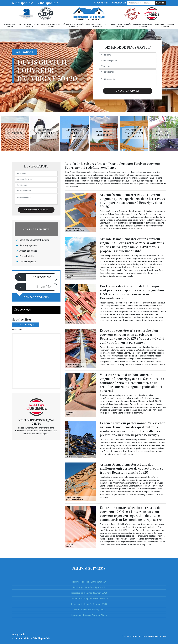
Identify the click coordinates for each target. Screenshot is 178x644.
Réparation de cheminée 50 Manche (73, 25)
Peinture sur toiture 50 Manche (143, 25)
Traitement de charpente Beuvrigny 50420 (89, 599)
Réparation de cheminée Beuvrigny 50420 (89, 593)
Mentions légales (159, 637)
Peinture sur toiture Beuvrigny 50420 (89, 610)
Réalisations (24, 52)
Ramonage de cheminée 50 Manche (121, 25)
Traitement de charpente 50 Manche (97, 25)
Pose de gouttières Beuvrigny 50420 (89, 587)
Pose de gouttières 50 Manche (51, 25)
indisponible (22, 3)
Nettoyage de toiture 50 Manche (29, 25)
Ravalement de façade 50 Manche (165, 25)
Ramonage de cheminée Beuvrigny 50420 (89, 604)
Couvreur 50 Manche (10, 25)
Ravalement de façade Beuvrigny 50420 (89, 615)
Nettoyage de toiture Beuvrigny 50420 (89, 582)
